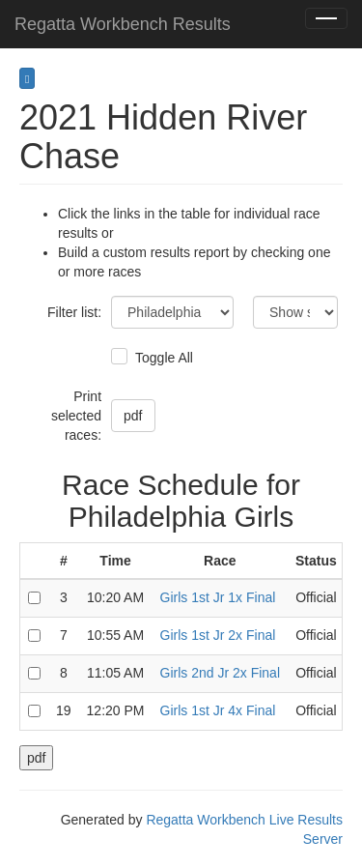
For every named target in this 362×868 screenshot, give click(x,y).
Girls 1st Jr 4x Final (218, 710)
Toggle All (162, 358)
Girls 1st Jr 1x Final (218, 597)
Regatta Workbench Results (123, 24)
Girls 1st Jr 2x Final (218, 635)
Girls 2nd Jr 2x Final (220, 673)
